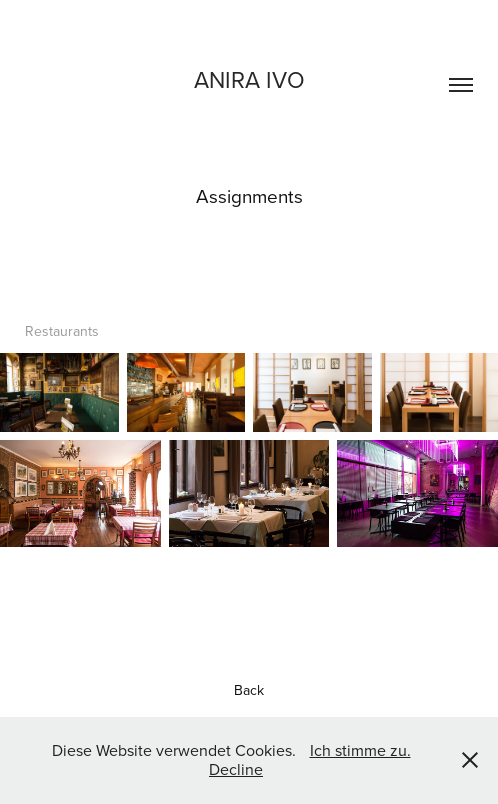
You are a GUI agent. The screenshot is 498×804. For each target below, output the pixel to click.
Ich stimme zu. (360, 750)
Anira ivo (249, 79)
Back (249, 690)
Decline (236, 769)
